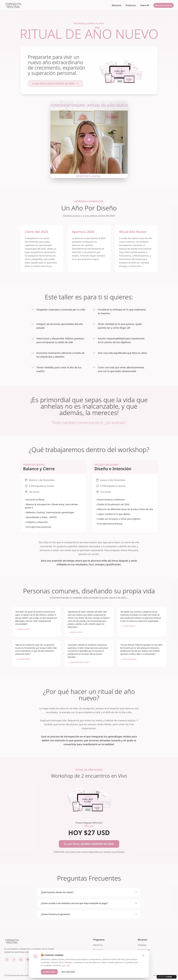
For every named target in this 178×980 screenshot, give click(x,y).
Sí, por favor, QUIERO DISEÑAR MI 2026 (89, 844)
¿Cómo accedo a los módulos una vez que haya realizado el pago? (89, 903)
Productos (131, 5)
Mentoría (116, 5)
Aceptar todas (49, 972)
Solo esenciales (68, 972)
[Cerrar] (143, 955)
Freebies (142, 945)
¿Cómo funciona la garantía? (89, 914)
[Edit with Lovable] (165, 977)
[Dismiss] (175, 977)
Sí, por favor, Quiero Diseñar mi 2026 (55, 83)
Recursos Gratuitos (164, 5)
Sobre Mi (145, 5)
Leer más (66, 965)
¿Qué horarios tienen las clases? (89, 892)
